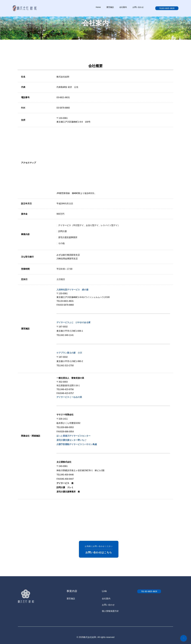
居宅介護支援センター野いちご (71, 440)
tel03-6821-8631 (167, 8)
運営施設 (71, 599)
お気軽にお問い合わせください (99, 549)
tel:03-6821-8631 (149, 591)
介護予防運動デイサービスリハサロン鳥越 (77, 444)
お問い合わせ (108, 605)
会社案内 (106, 599)
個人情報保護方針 (110, 611)
